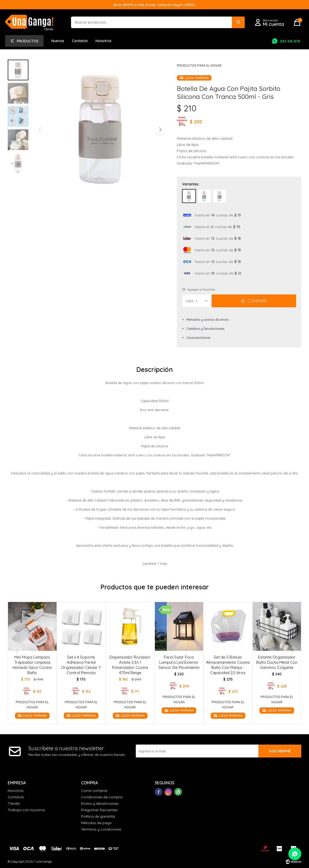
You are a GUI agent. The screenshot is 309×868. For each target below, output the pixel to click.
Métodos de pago (96, 823)
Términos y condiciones (101, 829)
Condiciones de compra (102, 797)
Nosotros (104, 41)
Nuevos (58, 41)
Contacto (80, 41)
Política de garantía (98, 816)
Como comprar (94, 791)
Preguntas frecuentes (99, 810)
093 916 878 (290, 41)
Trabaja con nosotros (26, 810)
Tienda (14, 803)
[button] (160, 130)
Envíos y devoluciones (100, 803)
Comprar (257, 301)
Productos (28, 41)
